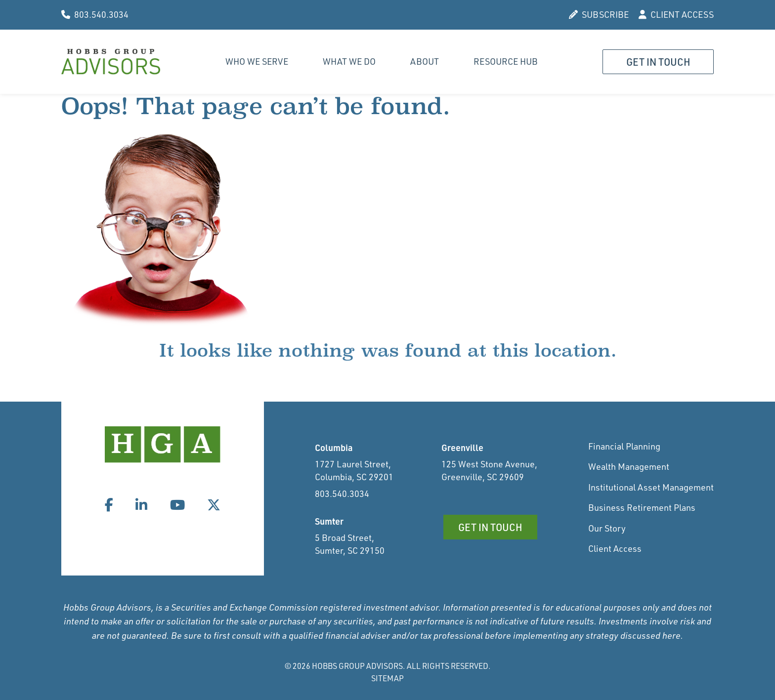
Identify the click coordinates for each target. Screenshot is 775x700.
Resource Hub (506, 61)
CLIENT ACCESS (676, 15)
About (425, 61)
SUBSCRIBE (599, 15)
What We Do (349, 61)
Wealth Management (629, 466)
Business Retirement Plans (642, 507)
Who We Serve (257, 61)
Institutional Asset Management (651, 487)
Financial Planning (624, 446)
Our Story (607, 528)
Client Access (615, 548)
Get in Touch (658, 62)
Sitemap (387, 678)
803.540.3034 (95, 14)
